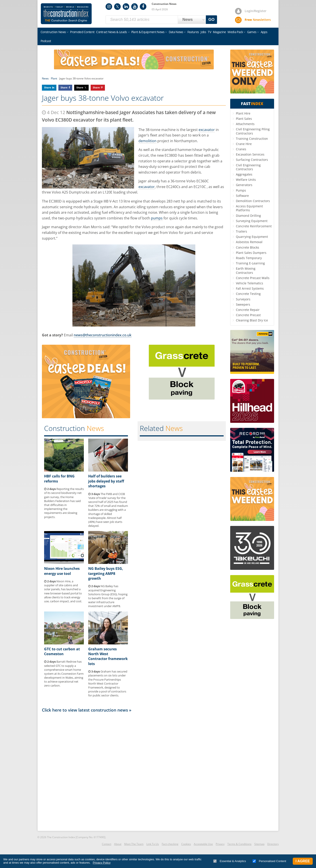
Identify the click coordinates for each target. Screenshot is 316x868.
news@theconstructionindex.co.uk (103, 335)
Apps (264, 32)
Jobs (203, 32)
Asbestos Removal (249, 242)
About (118, 844)
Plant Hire (243, 113)
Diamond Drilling (248, 216)
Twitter (117, 7)
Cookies (186, 844)
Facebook (143, 7)
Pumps (241, 190)
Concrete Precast (248, 315)
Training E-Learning (250, 263)
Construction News (53, 32)
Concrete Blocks (248, 247)
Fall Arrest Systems (250, 288)
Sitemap (259, 844)
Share (48, 87)
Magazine (219, 32)
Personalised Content (269, 861)
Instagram (109, 7)
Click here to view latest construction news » (87, 710)
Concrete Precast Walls (253, 278)
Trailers (241, 231)
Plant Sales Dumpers (251, 253)
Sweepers (243, 304)
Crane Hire (244, 144)
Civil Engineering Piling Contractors (253, 131)
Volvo (191, 181)
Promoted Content (82, 32)
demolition (147, 141)
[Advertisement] (134, 771)
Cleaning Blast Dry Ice (252, 320)
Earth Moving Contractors (246, 270)
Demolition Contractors (253, 201)
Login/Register (256, 11)
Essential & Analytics (230, 861)
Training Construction (252, 139)
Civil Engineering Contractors (248, 167)
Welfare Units (246, 180)
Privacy (220, 844)
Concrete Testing (248, 294)
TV (209, 32)
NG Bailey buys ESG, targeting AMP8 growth (106, 573)
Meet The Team (134, 844)
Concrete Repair (248, 310)
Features (193, 32)
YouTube (135, 7)
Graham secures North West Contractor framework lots (108, 656)
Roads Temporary (249, 258)
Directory (273, 844)
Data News (176, 32)
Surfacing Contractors (252, 160)
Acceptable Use (203, 844)
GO (212, 20)
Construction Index (66, 14)
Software (242, 196)
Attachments (245, 124)
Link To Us (153, 844)
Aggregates (244, 174)
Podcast (46, 41)
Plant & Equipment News (148, 32)
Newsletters (258, 20)
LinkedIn (126, 7)
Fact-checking (170, 844)
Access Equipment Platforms (249, 208)
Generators (244, 185)
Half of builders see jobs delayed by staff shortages (106, 481)
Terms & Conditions (239, 844)
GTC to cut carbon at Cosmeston (62, 651)
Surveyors (243, 299)
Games (252, 32)
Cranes (241, 149)
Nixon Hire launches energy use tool (62, 571)
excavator (207, 130)
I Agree (303, 861)
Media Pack (235, 32)
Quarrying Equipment (252, 237)
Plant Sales (244, 119)
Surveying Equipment (252, 221)
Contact (107, 844)
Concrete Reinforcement (254, 226)
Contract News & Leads (111, 32)
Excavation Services (250, 154)
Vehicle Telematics (250, 283)
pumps (157, 218)
